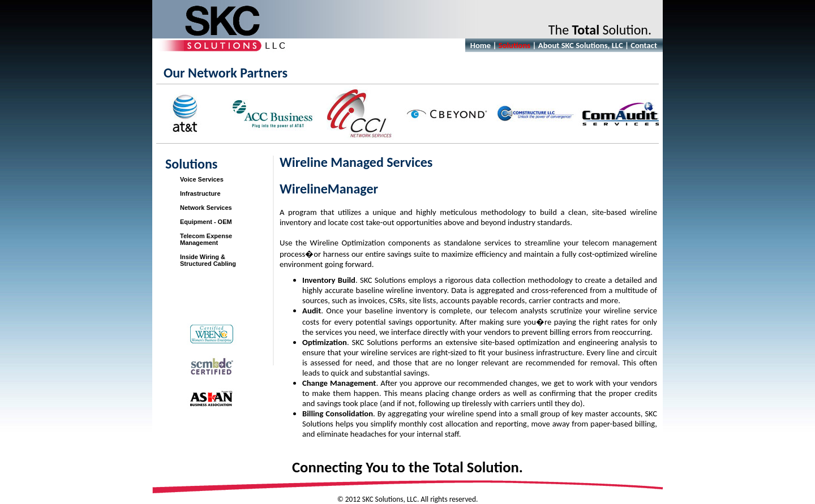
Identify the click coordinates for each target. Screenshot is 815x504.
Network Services (206, 208)
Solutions (514, 45)
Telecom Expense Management (206, 239)
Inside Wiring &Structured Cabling (208, 260)
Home (481, 45)
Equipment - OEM (206, 222)
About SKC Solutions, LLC (581, 45)
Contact (644, 45)
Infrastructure (200, 193)
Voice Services (202, 179)
